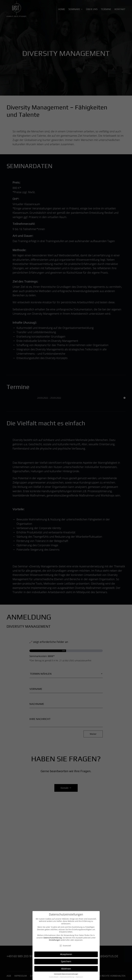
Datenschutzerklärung (53, 938)
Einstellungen (55, 940)
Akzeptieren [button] (66, 954)
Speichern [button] (66, 961)
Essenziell (65, 946)
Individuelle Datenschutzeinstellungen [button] (66, 974)
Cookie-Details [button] (54, 977)
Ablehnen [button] (66, 969)
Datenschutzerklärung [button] (67, 977)
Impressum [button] (79, 977)
